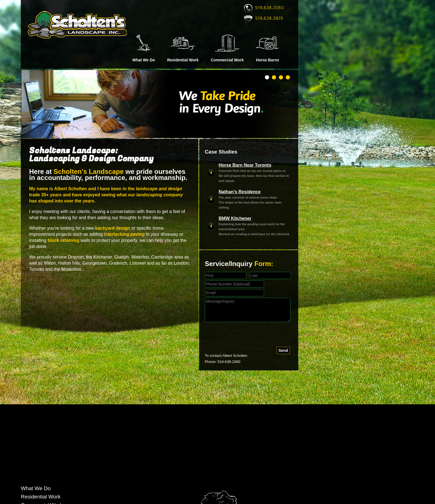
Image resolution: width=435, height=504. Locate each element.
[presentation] (247, 336)
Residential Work (183, 60)
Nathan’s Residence (240, 192)
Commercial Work (227, 60)
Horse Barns (268, 60)
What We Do (144, 60)
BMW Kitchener (235, 218)
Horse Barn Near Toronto (245, 165)
